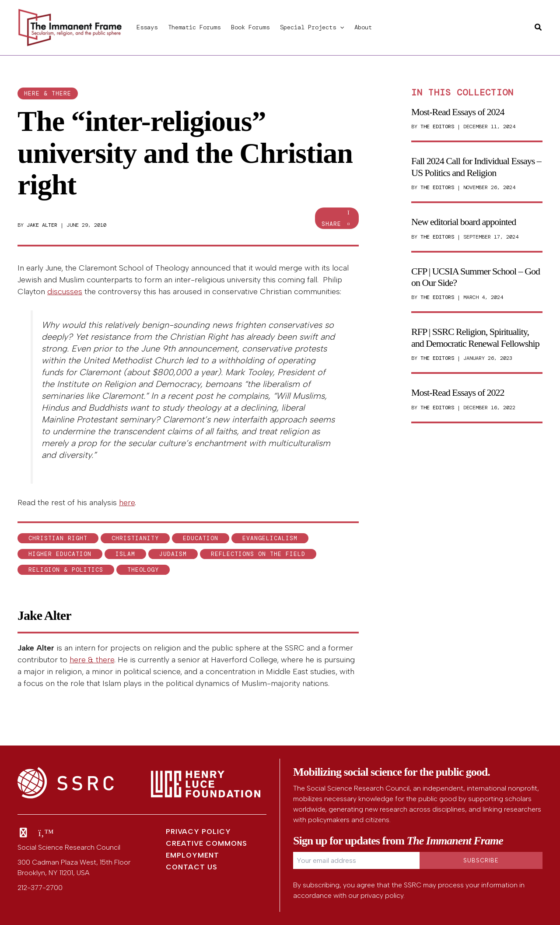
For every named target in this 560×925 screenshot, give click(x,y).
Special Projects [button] (312, 27)
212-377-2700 (40, 888)
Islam (125, 554)
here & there (48, 93)
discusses (65, 292)
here (127, 503)
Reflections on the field (258, 554)
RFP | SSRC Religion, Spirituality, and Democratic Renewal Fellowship (475, 337)
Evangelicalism (270, 538)
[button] (340, 27)
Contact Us (192, 867)
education (201, 538)
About (363, 27)
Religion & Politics (66, 570)
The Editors (437, 127)
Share (337, 219)
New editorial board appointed (464, 222)
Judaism (173, 554)
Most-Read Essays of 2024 (458, 112)
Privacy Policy (198, 832)
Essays (147, 27)
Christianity (135, 538)
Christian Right (58, 538)
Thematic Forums (194, 27)
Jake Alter (42, 225)
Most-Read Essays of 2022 (458, 392)
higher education (60, 554)
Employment (192, 855)
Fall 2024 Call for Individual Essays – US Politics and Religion (476, 167)
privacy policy (382, 895)
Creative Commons (206, 843)
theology (143, 570)
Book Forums (250, 27)
